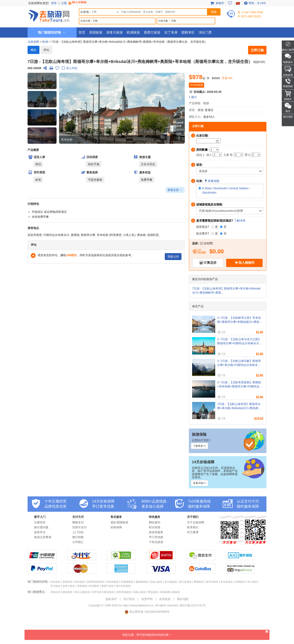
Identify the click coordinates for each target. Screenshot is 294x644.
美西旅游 (67, 582)
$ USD (262, 3)
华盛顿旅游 (127, 582)
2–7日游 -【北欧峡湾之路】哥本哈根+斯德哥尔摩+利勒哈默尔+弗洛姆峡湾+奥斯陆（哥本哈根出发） (240, 320)
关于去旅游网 (196, 522)
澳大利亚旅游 (123, 586)
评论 (46, 50)
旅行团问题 (41, 527)
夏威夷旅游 (142, 582)
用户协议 (129, 599)
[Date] (217, 141)
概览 (33, 50)
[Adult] (217, 155)
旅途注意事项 (43, 537)
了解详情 (240, 221)
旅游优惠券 (156, 532)
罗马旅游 (55, 586)
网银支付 (78, 522)
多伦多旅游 (227, 582)
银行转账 (78, 537)
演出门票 (205, 32)
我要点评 (173, 257)
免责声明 (147, 599)
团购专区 (188, 32)
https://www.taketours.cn (138, 605)
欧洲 (45, 42)
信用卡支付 (79, 527)
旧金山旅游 (156, 582)
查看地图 (212, 181)
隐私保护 (111, 599)
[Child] (239, 155)
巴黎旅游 (240, 582)
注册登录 (40, 522)
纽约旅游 (80, 582)
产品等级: (195, 103)
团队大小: (195, 117)
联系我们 (193, 527)
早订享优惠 (156, 537)
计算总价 (210, 263)
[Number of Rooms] (214, 150)
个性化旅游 (156, 542)
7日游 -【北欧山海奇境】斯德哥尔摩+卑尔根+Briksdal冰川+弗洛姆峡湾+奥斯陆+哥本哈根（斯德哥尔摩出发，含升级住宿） (239, 406)
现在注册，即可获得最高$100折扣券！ (196, 633)
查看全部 (175, 190)
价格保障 (116, 527)
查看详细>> (199, 483)
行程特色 (33, 204)
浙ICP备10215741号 (193, 605)
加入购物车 (247, 263)
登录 (54, 3)
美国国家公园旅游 (170, 592)
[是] (213, 227)
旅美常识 (40, 532)
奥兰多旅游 (185, 582)
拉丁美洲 (171, 32)
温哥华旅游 (212, 582)
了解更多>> (199, 446)
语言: (192, 110)
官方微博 (193, 532)
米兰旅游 (252, 582)
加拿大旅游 (115, 32)
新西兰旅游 (152, 32)
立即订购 (257, 50)
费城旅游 (199, 582)
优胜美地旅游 (124, 592)
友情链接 (165, 599)
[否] (221, 227)
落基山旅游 (139, 592)
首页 (82, 32)
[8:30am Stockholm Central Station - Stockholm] (200, 188)
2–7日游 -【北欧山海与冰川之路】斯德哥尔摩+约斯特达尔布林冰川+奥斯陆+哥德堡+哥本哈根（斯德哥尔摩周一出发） (240, 341)
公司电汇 (78, 542)
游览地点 (33, 228)
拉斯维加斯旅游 (95, 582)
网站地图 (183, 599)
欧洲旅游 (133, 32)
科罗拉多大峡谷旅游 (103, 592)
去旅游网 (33, 42)
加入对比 (69, 68)
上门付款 (78, 532)
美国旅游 (96, 32)
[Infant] (256, 155)
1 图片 (193, 97)
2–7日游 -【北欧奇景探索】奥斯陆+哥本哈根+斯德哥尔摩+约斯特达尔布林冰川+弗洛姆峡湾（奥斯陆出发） (240, 385)
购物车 (217, 3)
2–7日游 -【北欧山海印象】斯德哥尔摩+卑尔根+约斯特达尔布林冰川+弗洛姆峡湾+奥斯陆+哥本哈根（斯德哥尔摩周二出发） (240, 363)
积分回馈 (155, 527)
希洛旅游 (153, 592)
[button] (42, 81)
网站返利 (155, 522)
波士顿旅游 (171, 582)
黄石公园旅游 (82, 592)
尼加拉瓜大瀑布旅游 (61, 592)
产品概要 (33, 150)
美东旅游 (55, 582)
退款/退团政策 (119, 522)
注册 (74, 3)
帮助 (249, 3)
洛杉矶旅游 (112, 582)
